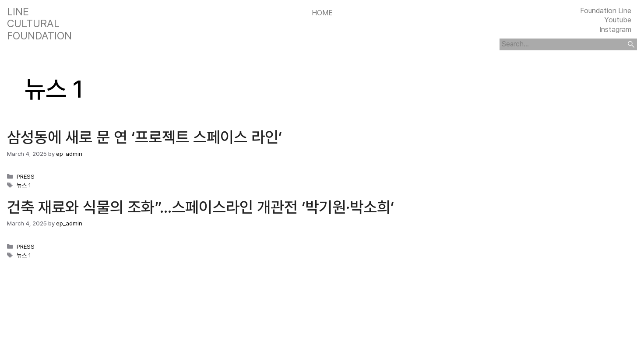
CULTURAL (33, 24)
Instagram (615, 29)
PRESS (26, 176)
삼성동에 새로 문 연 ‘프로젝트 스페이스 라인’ (144, 137)
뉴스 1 (24, 185)
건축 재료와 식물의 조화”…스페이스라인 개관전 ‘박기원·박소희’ (201, 207)
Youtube (618, 20)
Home (322, 13)
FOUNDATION (39, 36)
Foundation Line (606, 11)
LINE (18, 12)
